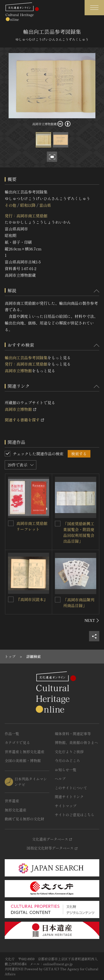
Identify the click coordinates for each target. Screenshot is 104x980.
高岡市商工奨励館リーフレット (32, 526)
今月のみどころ (68, 761)
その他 (11, 205)
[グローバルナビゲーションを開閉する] (94, 8)
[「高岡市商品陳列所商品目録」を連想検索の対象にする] (58, 600)
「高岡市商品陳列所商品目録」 (79, 603)
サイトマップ (66, 806)
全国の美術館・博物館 (23, 761)
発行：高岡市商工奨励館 (26, 216)
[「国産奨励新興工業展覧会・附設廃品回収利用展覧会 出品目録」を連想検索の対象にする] (58, 524)
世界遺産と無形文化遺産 (25, 752)
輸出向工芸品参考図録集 (26, 358)
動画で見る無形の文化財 (25, 819)
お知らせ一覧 (66, 770)
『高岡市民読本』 (32, 599)
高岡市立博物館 (18, 371)
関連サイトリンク (69, 797)
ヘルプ (60, 779)
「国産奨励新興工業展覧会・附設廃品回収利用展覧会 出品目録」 (81, 532)
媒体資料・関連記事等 (73, 734)
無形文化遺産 (16, 810)
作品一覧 (12, 734)
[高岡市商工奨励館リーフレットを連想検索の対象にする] (11, 523)
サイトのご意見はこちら (75, 815)
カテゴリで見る (17, 742)
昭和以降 (28, 205)
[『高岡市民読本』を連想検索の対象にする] (11, 599)
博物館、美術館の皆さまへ (77, 742)
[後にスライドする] (92, 620)
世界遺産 (12, 801)
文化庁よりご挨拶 (69, 752)
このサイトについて (71, 788)
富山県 (45, 205)
